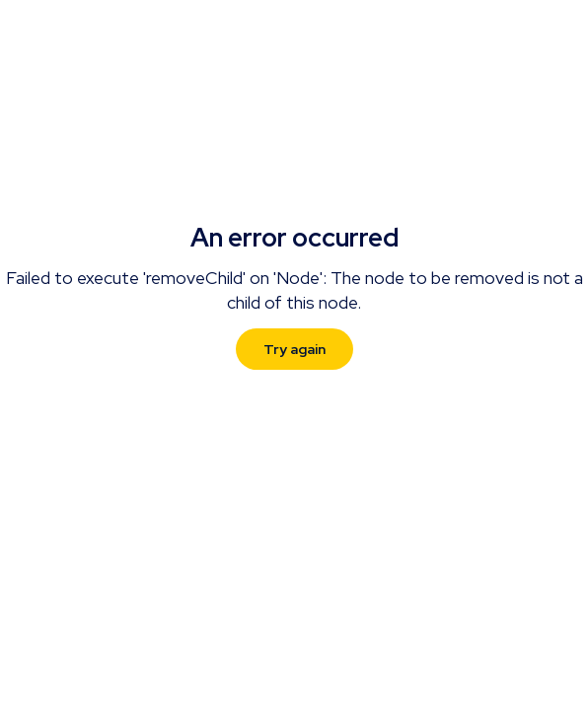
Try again (294, 349)
